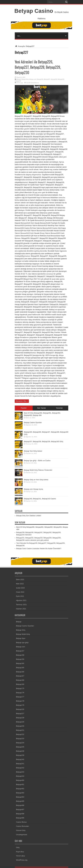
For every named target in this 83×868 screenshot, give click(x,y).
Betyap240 (20, 759)
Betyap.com (33, 79)
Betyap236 (20, 751)
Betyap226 (40, 79)
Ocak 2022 (20, 592)
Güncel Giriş (21, 830)
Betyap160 (20, 663)
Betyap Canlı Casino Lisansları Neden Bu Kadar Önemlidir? (39, 548)
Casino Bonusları (23, 826)
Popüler (24, 408)
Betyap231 (20, 730)
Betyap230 (18, 81)
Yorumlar (59, 408)
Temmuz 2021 (21, 605)
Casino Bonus (21, 822)
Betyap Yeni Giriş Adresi (33, 451)
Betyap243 (20, 772)
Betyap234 (20, 743)
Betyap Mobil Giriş (23, 634)
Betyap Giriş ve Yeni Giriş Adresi (36, 480)
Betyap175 (20, 688)
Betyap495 (20, 801)
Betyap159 (20, 659)
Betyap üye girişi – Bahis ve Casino (37, 461)
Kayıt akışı (20, 852)
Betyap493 (20, 793)
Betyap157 (20, 651)
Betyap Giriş (25, 79)
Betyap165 (20, 668)
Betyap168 (20, 680)
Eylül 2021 (20, 596)
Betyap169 (20, 684)
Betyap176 (20, 693)
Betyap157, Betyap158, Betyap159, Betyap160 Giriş (44, 442)
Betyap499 (20, 818)
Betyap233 (20, 739)
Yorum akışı (20, 856)
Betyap (19, 79)
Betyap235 (20, 747)
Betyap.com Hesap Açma (33, 489)
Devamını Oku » (22, 401)
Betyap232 (20, 734)
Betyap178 (20, 701)
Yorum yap (20, 83)
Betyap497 (20, 809)
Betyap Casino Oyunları (33, 422)
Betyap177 (20, 697)
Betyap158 (20, 655)
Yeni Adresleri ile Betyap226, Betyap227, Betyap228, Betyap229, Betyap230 (38, 67)
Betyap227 (47, 79)
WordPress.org (22, 860)
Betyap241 (20, 764)
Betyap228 (54, 79)
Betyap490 (20, 780)
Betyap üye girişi (22, 643)
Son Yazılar (41, 408)
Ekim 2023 (20, 580)
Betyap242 (20, 768)
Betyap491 (20, 784)
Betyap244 (20, 776)
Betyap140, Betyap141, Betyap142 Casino (40, 499)
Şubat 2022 (20, 588)
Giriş (18, 847)
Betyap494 (20, 797)
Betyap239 (20, 755)
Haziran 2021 (21, 609)
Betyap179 (20, 705)
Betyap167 (20, 676)
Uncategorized (22, 835)
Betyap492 (20, 789)
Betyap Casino (34, 11)
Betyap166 (20, 672)
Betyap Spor (21, 638)
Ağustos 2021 (21, 600)
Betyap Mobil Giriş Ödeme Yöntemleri (38, 470)
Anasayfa (20, 46)
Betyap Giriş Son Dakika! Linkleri (29, 516)
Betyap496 (20, 805)
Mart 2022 (20, 584)
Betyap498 (20, 814)
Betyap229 (61, 79)
